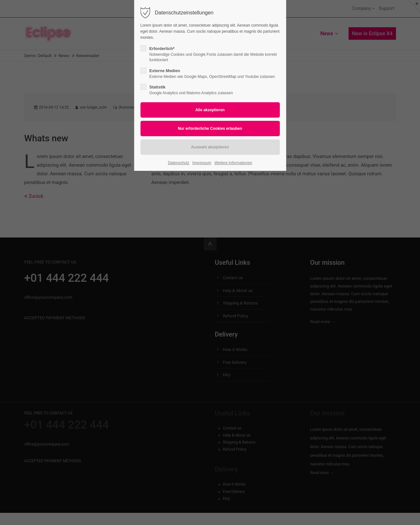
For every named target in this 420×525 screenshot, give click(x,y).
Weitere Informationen (233, 163)
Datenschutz (179, 163)
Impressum (202, 163)
